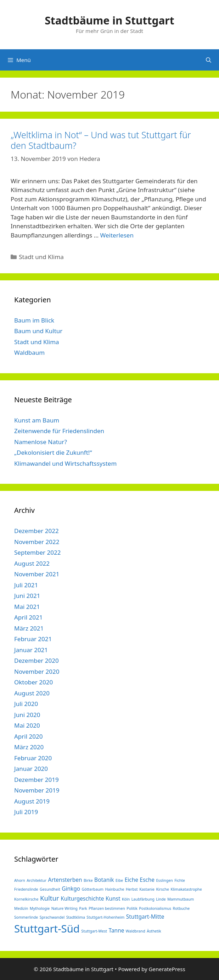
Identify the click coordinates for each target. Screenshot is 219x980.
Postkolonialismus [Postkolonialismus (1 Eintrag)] (155, 908)
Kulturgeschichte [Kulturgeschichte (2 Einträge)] (82, 898)
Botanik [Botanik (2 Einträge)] (104, 880)
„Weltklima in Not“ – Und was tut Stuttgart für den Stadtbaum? (101, 140)
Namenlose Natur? (41, 442)
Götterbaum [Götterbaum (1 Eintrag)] (93, 889)
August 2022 (32, 563)
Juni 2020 (27, 715)
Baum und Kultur (38, 331)
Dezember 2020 (36, 660)
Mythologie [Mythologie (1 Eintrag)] (40, 908)
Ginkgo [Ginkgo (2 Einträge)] (71, 889)
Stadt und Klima (41, 257)
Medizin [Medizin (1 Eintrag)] (21, 908)
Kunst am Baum (37, 420)
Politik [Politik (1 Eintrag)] (132, 908)
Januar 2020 (31, 769)
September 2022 (37, 552)
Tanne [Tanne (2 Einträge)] (117, 930)
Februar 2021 (33, 639)
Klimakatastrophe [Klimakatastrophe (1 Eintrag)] (186, 889)
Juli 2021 (26, 585)
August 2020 (32, 693)
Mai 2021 (27, 607)
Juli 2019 (26, 812)
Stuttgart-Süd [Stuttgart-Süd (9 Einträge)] (47, 929)
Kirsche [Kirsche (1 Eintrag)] (162, 889)
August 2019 (32, 801)
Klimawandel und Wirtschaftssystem (65, 463)
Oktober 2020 (33, 682)
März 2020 (29, 747)
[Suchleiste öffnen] (209, 60)
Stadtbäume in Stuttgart (109, 20)
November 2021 (37, 574)
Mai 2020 (27, 725)
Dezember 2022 (36, 531)
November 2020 (37, 671)
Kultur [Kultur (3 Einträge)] (50, 898)
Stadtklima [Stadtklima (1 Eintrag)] (76, 917)
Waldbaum (29, 352)
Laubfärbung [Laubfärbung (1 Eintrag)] (143, 899)
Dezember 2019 (36, 780)
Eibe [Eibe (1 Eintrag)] (119, 880)
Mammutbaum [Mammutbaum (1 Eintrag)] (181, 899)
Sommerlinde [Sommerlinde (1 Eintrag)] (26, 917)
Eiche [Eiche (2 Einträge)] (131, 880)
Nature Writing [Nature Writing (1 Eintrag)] (64, 908)
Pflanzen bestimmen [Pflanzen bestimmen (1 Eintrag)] (107, 908)
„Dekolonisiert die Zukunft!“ (53, 452)
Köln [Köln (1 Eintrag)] (126, 899)
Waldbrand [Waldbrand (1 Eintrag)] (136, 931)
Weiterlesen (117, 235)
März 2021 (29, 628)
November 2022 (37, 542)
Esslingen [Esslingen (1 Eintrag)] (164, 880)
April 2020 (28, 736)
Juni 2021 (27, 596)
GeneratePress (167, 969)
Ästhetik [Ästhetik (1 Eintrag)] (154, 931)
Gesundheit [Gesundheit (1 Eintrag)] (50, 889)
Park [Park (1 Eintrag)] (83, 908)
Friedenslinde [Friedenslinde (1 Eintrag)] (26, 889)
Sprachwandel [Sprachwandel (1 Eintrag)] (52, 917)
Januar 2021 (31, 650)
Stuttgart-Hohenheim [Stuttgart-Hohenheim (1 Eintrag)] (105, 917)
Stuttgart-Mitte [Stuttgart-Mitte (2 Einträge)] (145, 917)
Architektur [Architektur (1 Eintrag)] (36, 880)
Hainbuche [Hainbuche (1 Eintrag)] (114, 889)
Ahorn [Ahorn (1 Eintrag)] (20, 880)
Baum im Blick (34, 320)
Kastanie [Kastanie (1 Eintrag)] (147, 889)
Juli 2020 (26, 704)
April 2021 (28, 617)
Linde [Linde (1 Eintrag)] (161, 899)
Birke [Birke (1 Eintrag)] (88, 880)
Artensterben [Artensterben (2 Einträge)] (65, 880)
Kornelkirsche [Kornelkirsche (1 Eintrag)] (26, 899)
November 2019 (37, 790)
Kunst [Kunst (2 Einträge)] (113, 898)
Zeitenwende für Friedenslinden (59, 431)
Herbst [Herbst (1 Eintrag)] (132, 889)
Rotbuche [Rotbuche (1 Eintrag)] (181, 908)
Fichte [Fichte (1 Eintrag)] (180, 880)
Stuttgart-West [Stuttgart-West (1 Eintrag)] (94, 931)
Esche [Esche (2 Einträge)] (147, 880)
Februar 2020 (33, 758)
